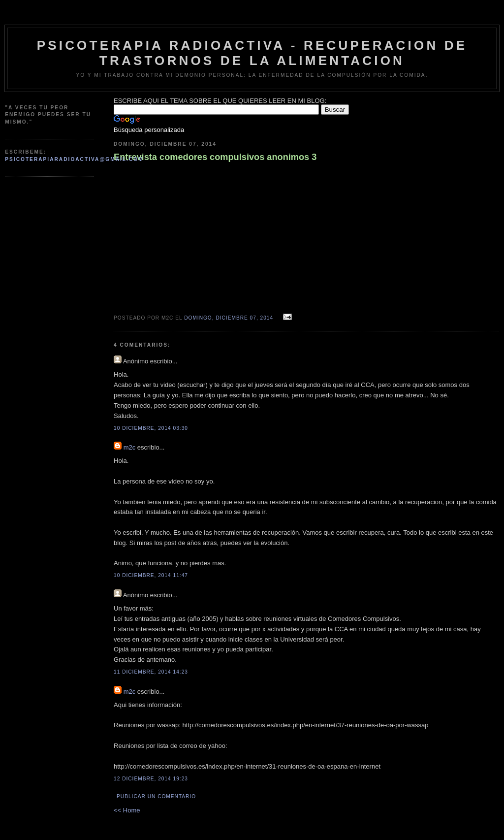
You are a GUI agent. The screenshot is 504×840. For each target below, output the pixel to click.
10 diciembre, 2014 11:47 (151, 575)
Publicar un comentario (156, 796)
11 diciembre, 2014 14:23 (151, 672)
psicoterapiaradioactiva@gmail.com (74, 159)
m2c (130, 447)
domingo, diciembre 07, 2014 (229, 318)
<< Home (127, 810)
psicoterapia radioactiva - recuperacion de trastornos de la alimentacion (252, 53)
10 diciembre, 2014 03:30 (151, 428)
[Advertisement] (54, 208)
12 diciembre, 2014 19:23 (151, 779)
